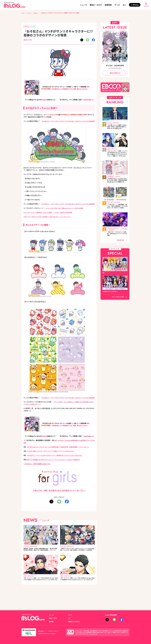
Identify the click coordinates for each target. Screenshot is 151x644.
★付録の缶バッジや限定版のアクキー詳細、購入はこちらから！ (70, 89)
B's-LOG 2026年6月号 (115, 65)
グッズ (117, 5)
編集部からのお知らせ (75, 621)
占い (124, 5)
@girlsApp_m (89, 100)
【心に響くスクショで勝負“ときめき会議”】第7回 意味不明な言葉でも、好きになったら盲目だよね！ (117, 128)
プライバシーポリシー (56, 631)
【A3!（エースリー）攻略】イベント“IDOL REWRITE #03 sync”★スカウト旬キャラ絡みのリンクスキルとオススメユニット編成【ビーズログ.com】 (117, 157)
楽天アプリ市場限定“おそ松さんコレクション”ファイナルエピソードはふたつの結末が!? (57, 469)
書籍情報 (108, 5)
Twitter (44, 100)
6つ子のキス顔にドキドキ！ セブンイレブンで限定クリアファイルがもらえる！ (54, 461)
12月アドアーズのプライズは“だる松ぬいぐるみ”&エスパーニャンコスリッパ (50, 222)
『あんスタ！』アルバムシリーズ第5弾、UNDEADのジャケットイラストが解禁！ (117, 243)
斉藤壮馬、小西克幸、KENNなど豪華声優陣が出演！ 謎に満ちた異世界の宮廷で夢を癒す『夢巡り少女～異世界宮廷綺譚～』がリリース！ (40, 561)
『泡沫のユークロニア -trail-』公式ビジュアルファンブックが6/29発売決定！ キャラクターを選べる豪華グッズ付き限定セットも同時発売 (77, 561)
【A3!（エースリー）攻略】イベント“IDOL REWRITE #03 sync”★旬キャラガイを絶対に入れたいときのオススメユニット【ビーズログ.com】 (41, 594)
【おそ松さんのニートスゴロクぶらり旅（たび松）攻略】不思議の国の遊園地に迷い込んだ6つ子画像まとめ (117, 186)
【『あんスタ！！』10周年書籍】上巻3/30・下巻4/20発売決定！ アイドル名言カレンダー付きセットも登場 (117, 215)
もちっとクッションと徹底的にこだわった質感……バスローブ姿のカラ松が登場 (51, 217)
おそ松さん (38, 13)
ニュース (83, 5)
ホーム (23, 13)
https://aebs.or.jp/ (94, 634)
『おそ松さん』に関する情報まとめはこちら (39, 473)
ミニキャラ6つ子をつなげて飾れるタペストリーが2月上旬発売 (67, 213)
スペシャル (30, 13)
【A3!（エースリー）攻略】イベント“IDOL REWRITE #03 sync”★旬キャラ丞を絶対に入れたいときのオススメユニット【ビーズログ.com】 (77, 594)
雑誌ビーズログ (96, 5)
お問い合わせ (42, 631)
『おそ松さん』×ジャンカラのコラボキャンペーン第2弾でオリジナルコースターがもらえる (58, 465)
